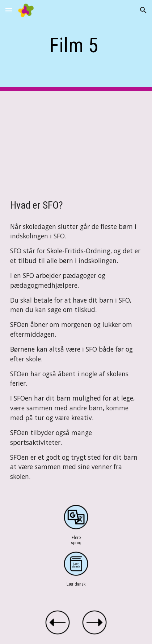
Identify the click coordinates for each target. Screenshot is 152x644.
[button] (9, 10)
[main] (76, 45)
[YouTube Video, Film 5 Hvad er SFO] (76, 138)
